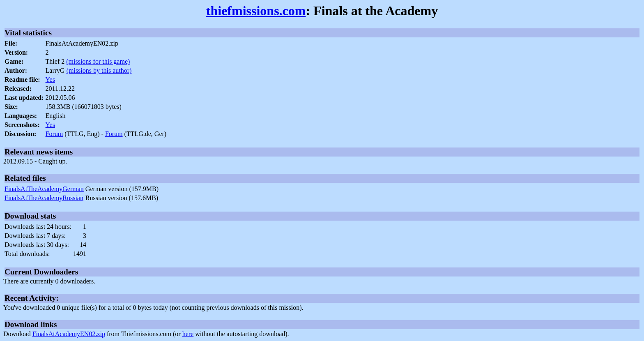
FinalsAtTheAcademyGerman (44, 189)
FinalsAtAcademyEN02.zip (69, 334)
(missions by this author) (99, 70)
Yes (50, 79)
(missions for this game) (98, 61)
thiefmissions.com (256, 11)
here (188, 334)
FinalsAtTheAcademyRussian (44, 198)
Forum (54, 134)
